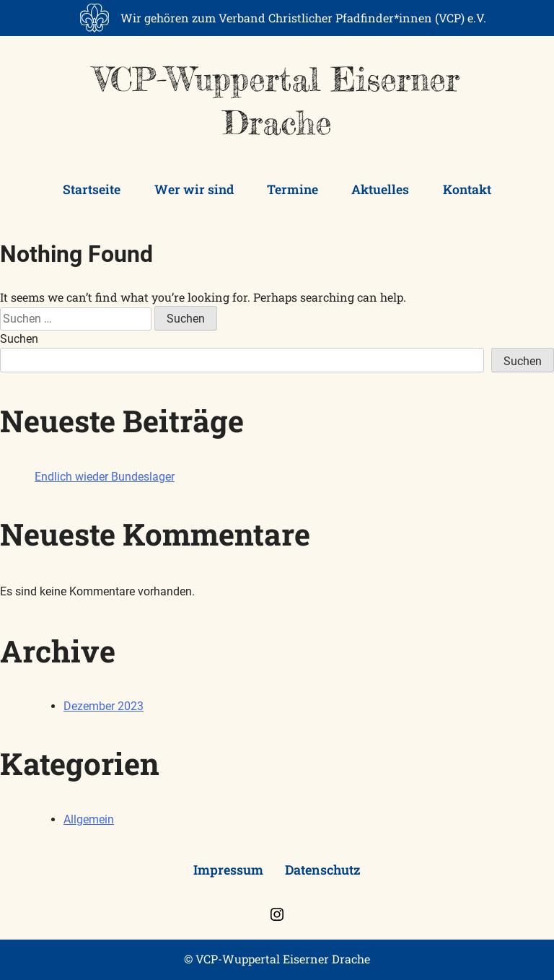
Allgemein (89, 819)
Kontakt (467, 189)
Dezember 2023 (104, 706)
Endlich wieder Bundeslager (105, 477)
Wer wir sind (194, 189)
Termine (293, 189)
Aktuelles (380, 189)
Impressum (228, 870)
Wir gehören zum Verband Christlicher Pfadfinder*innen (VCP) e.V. (303, 18)
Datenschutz (323, 870)
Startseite (92, 189)
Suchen (19, 339)
